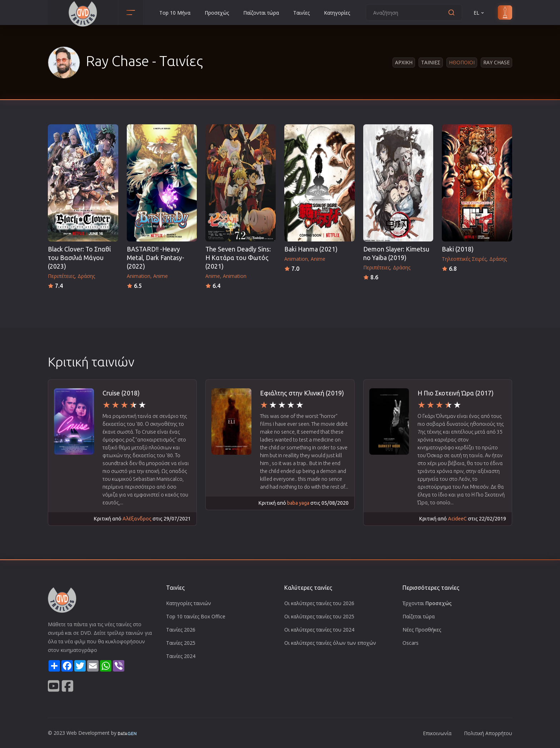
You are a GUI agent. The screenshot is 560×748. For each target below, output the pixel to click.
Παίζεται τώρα (419, 616)
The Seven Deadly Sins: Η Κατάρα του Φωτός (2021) (238, 258)
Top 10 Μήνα (175, 13)
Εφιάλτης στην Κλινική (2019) (302, 393)
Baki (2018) (458, 249)
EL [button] (479, 13)
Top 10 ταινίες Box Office (196, 616)
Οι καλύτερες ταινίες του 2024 (319, 630)
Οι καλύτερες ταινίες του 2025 (319, 616)
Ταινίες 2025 (181, 643)
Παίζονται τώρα (261, 13)
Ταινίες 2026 (181, 630)
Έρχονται (427, 603)
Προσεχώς (217, 13)
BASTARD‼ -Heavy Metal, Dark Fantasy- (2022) (156, 258)
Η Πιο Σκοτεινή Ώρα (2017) (456, 393)
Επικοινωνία (437, 733)
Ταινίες (301, 13)
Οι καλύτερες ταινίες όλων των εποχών (330, 643)
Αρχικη (404, 62)
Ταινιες (431, 62)
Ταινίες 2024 (181, 656)
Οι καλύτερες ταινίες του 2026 (319, 603)
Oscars (411, 643)
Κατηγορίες (337, 13)
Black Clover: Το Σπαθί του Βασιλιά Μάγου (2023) (79, 258)
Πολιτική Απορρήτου (488, 733)
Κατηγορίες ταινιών (189, 603)
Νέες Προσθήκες (422, 630)
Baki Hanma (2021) (311, 249)
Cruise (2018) (121, 393)
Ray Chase (496, 62)
